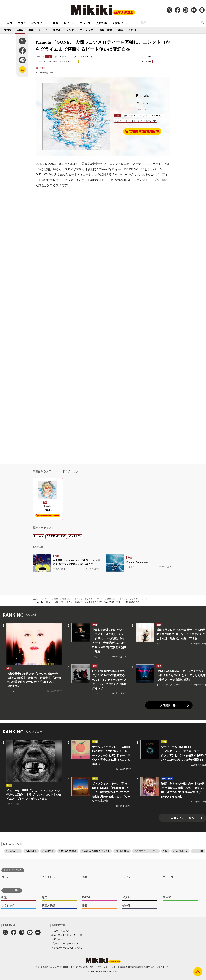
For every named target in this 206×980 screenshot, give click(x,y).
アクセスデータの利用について (67, 948)
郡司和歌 (40, 68)
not (140, 109)
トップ (8, 23)
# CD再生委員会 (68, 851)
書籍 (120, 30)
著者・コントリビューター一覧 (67, 935)
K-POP (43, 30)
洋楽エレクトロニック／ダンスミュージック (57, 61)
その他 (132, 30)
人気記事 (101, 23)
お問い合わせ (58, 939)
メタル (57, 30)
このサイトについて (61, 931)
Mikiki (35, 599)
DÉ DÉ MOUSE (56, 537)
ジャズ (70, 30)
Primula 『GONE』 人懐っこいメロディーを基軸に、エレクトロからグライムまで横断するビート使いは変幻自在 (88, 602)
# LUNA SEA (122, 851)
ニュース (85, 23)
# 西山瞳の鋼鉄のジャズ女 (96, 851)
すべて (8, 30)
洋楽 (31, 30)
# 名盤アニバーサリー (146, 851)
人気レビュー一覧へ (182, 818)
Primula (38, 537)
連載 (56, 23)
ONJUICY (75, 537)
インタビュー (39, 23)
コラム (22, 23)
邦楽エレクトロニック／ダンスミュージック (74, 57)
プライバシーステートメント (66, 943)
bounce (151, 57)
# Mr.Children (180, 851)
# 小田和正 (31, 851)
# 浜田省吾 (48, 851)
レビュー (69, 23)
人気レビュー (120, 23)
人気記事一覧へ (169, 705)
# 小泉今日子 (13, 851)
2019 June (147, 61)
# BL (166, 851)
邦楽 (20, 30)
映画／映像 (105, 30)
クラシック (86, 30)
